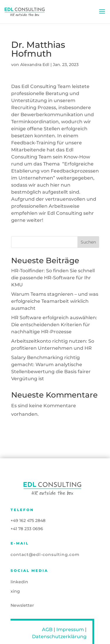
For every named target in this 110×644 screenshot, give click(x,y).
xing (15, 591)
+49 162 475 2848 (28, 520)
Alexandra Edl (35, 65)
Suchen (88, 242)
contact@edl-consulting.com (45, 555)
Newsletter (22, 605)
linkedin (19, 582)
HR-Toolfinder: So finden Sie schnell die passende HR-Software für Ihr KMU (53, 278)
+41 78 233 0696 (27, 529)
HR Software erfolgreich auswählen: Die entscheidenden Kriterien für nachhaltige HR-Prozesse (54, 325)
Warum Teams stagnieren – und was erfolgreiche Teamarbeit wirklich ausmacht (55, 301)
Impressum (70, 629)
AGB (47, 629)
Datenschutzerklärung (59, 637)
